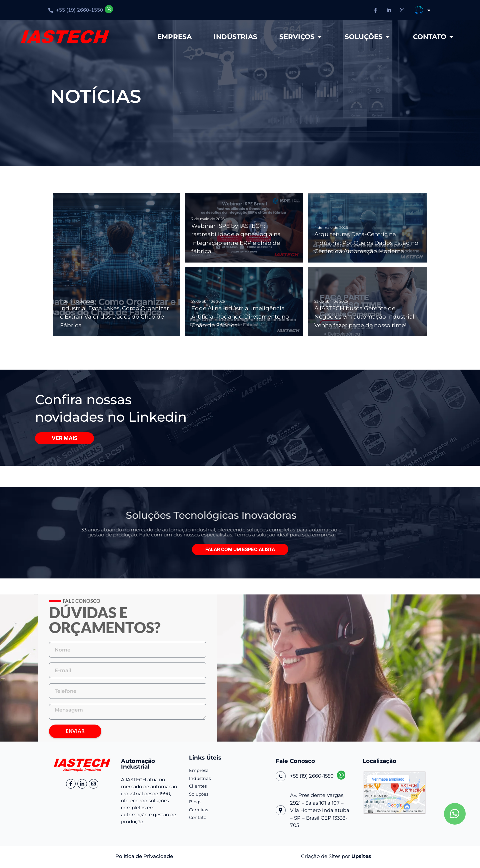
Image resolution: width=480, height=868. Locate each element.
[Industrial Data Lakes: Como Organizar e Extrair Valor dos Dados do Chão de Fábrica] (117, 265)
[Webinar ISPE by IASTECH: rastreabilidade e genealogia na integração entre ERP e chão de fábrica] (244, 228)
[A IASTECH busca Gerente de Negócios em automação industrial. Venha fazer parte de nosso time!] (367, 302)
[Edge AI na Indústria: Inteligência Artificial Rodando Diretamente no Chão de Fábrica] (244, 302)
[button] (240, 551)
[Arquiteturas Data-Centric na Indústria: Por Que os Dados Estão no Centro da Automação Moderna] (367, 228)
